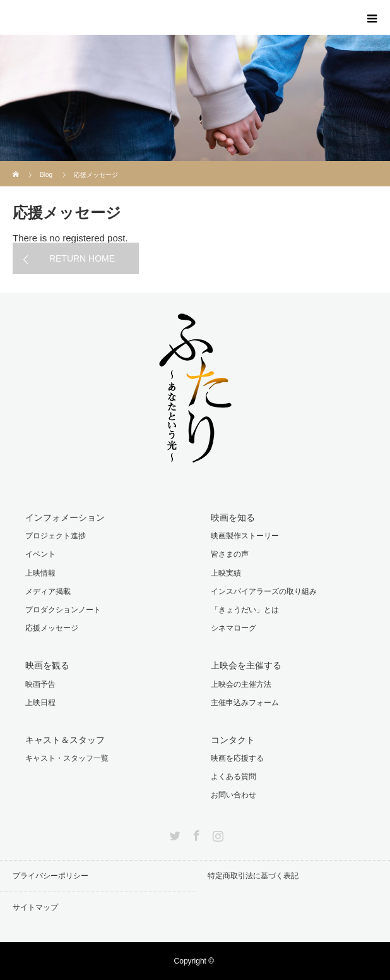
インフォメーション (65, 517)
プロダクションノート (63, 610)
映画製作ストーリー (245, 536)
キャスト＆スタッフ (65, 740)
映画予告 (40, 684)
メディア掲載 (48, 591)
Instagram (216, 833)
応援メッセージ (52, 628)
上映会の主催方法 (241, 684)
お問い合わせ (233, 795)
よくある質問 (233, 777)
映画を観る (47, 665)
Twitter (174, 833)
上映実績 (226, 573)
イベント (40, 554)
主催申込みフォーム (245, 703)
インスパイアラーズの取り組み (264, 591)
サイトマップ (35, 907)
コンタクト (233, 740)
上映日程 (40, 703)
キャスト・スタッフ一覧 (67, 758)
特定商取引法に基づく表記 (253, 876)
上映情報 (40, 573)
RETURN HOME (82, 258)
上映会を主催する (246, 665)
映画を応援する (237, 758)
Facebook (195, 833)
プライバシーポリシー (50, 876)
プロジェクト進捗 (56, 536)
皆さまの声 (230, 554)
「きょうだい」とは (245, 610)
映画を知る (233, 517)
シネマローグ (233, 628)
